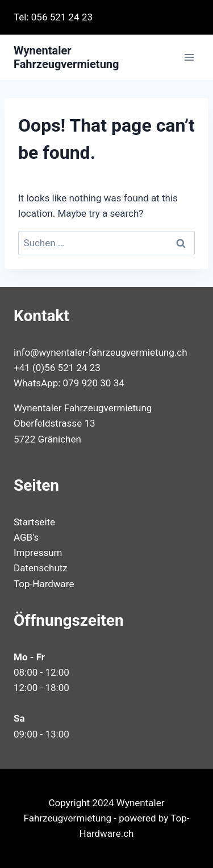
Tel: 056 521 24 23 (53, 17)
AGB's (26, 537)
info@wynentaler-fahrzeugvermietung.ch (101, 352)
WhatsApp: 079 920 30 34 (69, 383)
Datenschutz (41, 568)
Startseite (34, 522)
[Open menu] (189, 58)
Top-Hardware (44, 584)
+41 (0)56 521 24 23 (57, 368)
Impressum (38, 553)
